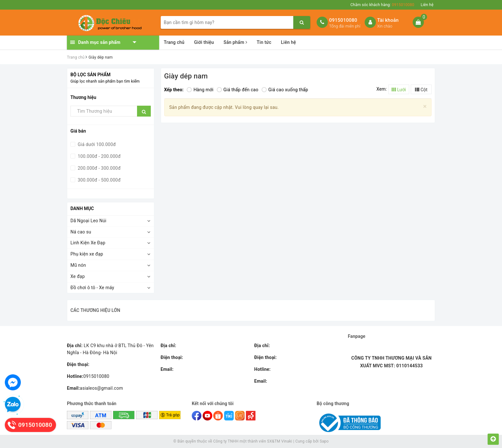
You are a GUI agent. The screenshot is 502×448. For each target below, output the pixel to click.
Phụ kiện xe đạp (87, 254)
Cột (421, 90)
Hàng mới (200, 90)
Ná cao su (81, 232)
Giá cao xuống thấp (285, 90)
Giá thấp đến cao (238, 90)
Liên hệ (427, 5)
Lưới (399, 90)
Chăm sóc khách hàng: (382, 5)
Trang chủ (174, 42)
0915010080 (343, 20)
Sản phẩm (235, 42)
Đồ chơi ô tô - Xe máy (92, 288)
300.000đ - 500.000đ (99, 180)
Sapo (324, 441)
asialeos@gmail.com (95, 388)
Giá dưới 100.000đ (96, 144)
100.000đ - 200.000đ (99, 156)
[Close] (425, 106)
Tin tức (264, 42)
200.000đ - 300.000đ (99, 168)
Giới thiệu (204, 42)
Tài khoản (388, 20)
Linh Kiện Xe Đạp (88, 243)
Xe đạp (78, 276)
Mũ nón (78, 265)
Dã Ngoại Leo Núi (88, 221)
